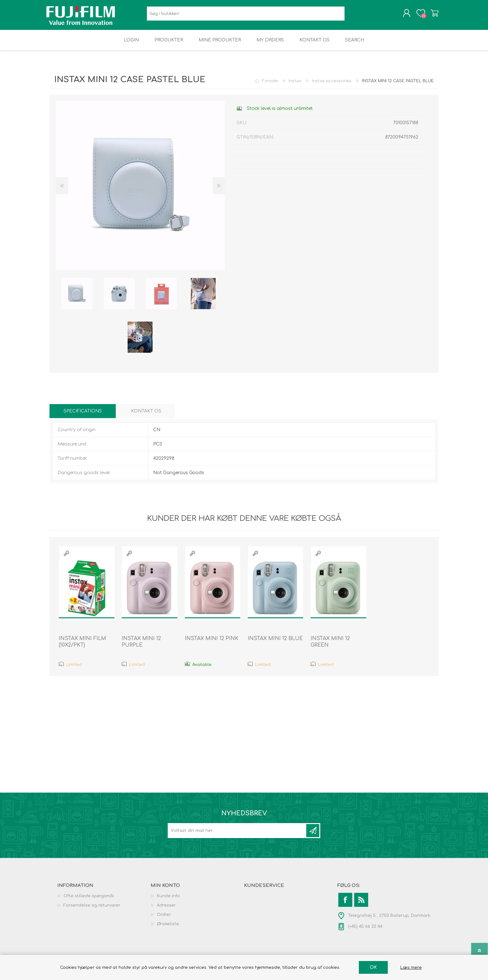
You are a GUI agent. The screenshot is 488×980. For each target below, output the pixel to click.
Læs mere (411, 968)
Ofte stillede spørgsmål (89, 900)
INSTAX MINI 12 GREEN (330, 646)
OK (373, 967)
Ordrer (164, 919)
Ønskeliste (168, 928)
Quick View (66, 558)
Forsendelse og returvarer (92, 910)
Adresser (166, 910)
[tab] (83, 415)
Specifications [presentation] (83, 415)
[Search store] (246, 16)
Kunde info (168, 900)
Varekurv (432, 15)
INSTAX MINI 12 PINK (212, 643)
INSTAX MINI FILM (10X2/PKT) (82, 646)
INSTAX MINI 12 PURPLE (141, 646)
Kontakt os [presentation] (146, 415)
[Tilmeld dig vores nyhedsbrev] (237, 835)
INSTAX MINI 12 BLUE (275, 643)
